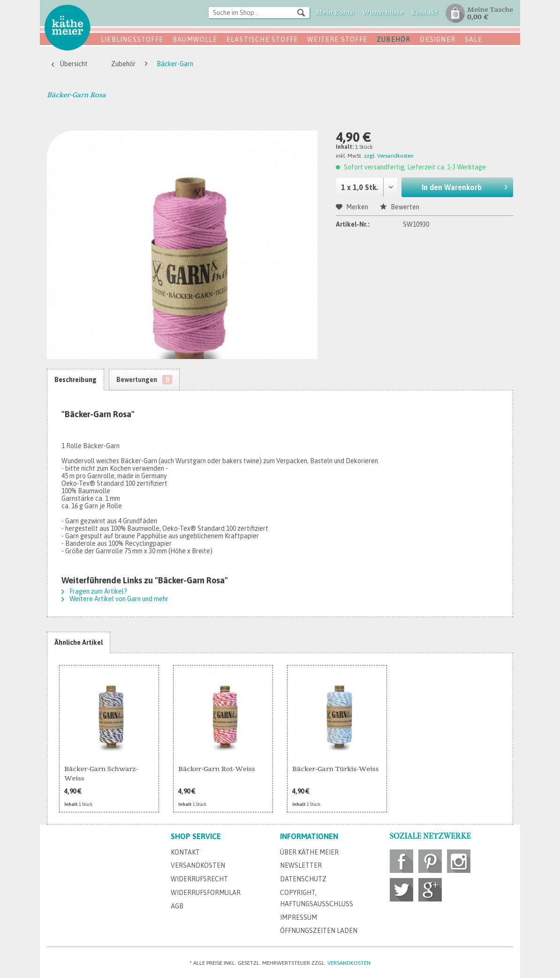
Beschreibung (76, 380)
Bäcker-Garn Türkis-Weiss (335, 769)
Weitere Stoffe (337, 39)
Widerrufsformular (206, 893)
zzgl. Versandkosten (389, 156)
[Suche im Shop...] (259, 13)
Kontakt (185, 852)
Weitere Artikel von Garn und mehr (115, 599)
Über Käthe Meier (309, 852)
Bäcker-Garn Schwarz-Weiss (101, 774)
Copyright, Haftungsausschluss (317, 898)
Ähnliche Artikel (79, 642)
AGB (177, 906)
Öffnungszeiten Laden (319, 931)
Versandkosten (198, 865)
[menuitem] (259, 13)
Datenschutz (303, 879)
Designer (438, 39)
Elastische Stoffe (262, 39)
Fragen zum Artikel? (94, 591)
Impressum (299, 917)
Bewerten (400, 207)
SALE (473, 39)
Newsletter (301, 865)
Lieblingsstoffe (132, 39)
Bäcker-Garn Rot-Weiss (217, 769)
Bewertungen (144, 380)
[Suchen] (301, 12)
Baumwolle (195, 39)
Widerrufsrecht (199, 879)
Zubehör (394, 39)
